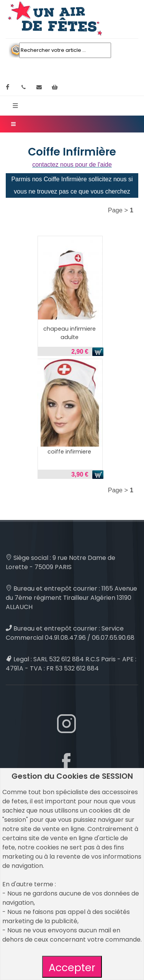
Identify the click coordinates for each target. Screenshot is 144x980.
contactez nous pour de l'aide (72, 165)
